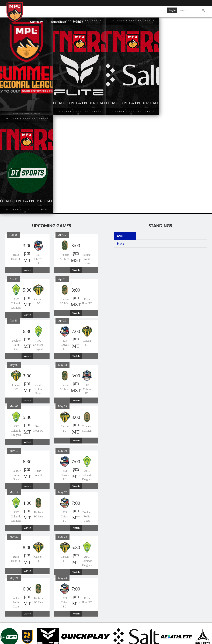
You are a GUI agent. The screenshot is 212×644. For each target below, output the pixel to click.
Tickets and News (124, 11)
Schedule (79, 11)
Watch (27, 172)
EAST (120, 138)
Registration (58, 22)
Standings (99, 11)
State (120, 146)
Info (47, 11)
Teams (61, 11)
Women (78, 22)
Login (172, 10)
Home (34, 11)
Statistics (149, 11)
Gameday (36, 22)
